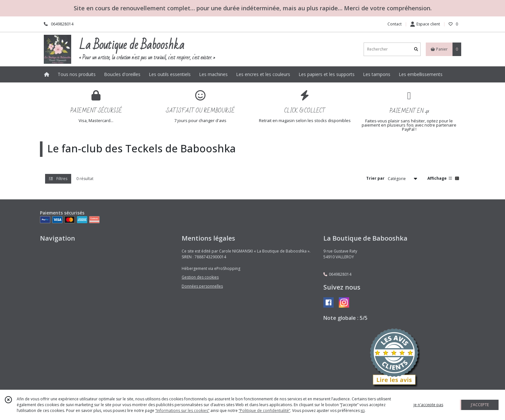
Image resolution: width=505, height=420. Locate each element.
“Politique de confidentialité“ (264, 410)
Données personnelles (202, 286)
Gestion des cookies (200, 277)
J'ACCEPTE (480, 405)
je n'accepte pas (428, 405)
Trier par (375, 178)
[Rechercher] (416, 49)
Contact (395, 24)
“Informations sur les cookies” (182, 410)
